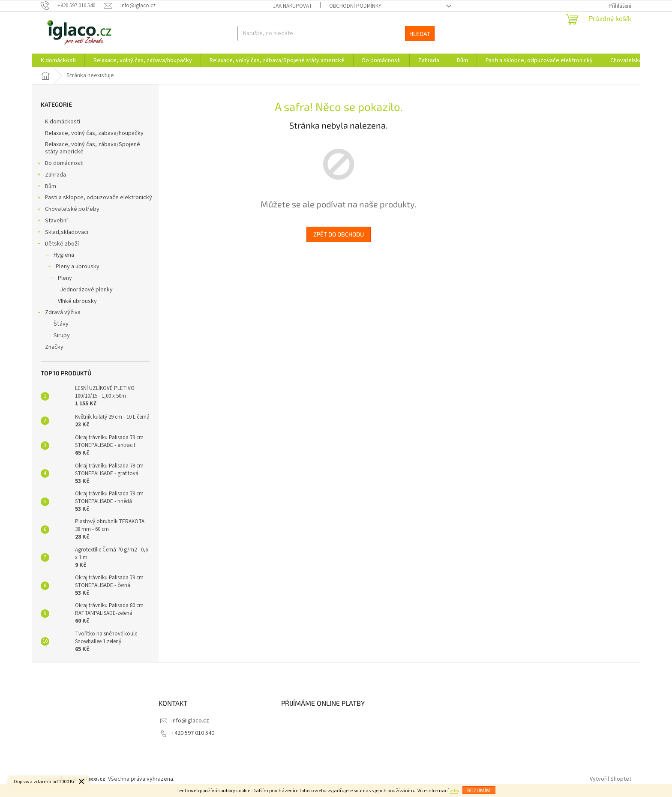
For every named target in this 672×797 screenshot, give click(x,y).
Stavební (52, 222)
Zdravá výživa (58, 313)
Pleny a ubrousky (73, 267)
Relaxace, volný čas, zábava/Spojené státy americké (93, 148)
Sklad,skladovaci (62, 233)
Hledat (420, 34)
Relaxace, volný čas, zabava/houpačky (95, 133)
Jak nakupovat (292, 6)
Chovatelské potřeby (68, 210)
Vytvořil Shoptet (610, 779)
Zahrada (51, 176)
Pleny (61, 279)
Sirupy (62, 336)
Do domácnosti (60, 164)
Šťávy (61, 324)
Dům (46, 187)
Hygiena (60, 256)
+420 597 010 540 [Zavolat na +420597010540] (193, 733)
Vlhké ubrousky (77, 301)
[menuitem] (58, 60)
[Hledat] (336, 33)
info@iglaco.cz (190, 721)
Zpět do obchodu (339, 234)
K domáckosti (63, 122)
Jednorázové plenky (86, 290)
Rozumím (479, 790)
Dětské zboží (58, 245)
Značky (54, 347)
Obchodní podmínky (355, 6)
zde (454, 791)
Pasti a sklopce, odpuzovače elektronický (94, 198)
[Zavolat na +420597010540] (72, 6)
